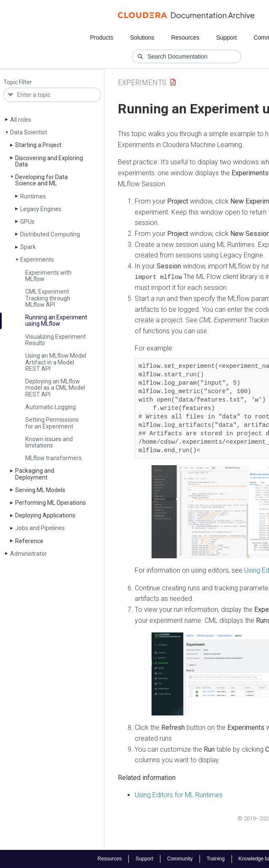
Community (180, 859)
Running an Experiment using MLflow (56, 320)
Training (216, 859)
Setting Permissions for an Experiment (52, 423)
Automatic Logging (51, 407)
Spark (28, 247)
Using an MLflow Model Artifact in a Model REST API (56, 362)
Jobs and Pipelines (40, 528)
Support (226, 38)
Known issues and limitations (49, 442)
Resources (185, 38)
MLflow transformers (53, 458)
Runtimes (33, 196)
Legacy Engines (41, 209)
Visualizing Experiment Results (56, 340)
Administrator (29, 554)
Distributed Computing (50, 234)
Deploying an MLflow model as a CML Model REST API (55, 388)
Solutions (142, 38)
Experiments (37, 260)
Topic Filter (18, 82)
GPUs (27, 222)
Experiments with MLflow (48, 276)
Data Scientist (29, 132)
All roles (21, 120)
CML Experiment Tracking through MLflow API (48, 298)
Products (102, 38)
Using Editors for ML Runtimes (179, 795)
